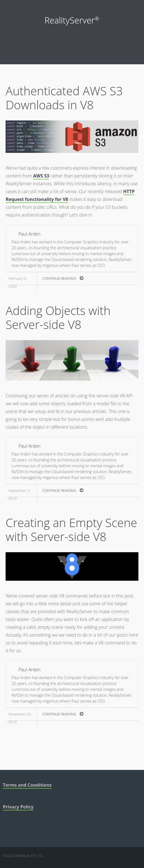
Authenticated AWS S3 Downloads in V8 (64, 98)
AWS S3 (41, 176)
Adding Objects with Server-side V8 (58, 317)
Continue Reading (63, 278)
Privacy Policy (18, 807)
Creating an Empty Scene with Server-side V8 (71, 529)
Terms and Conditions (27, 785)
